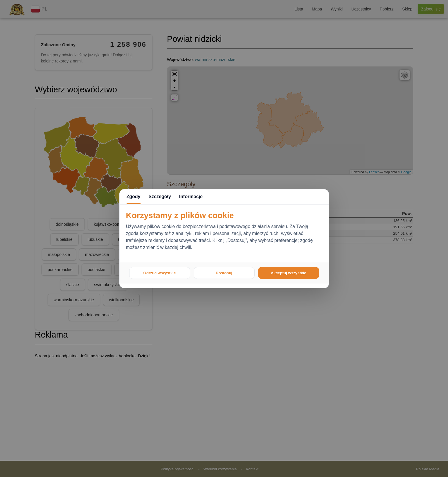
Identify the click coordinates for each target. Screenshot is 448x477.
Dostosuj (224, 273)
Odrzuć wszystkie (160, 273)
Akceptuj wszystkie (288, 273)
